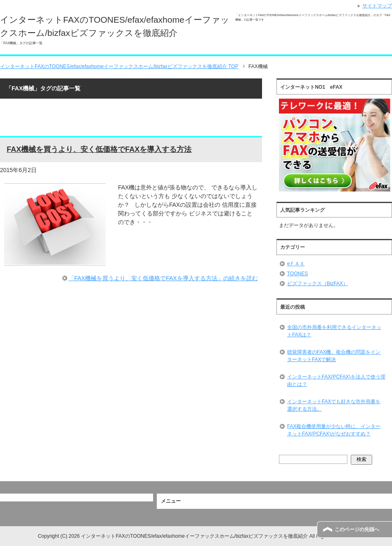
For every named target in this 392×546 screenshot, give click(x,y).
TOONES (298, 274)
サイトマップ (377, 6)
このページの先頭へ (357, 529)
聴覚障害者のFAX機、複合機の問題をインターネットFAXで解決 (334, 356)
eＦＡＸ (296, 264)
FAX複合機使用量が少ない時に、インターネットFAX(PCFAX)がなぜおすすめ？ (334, 430)
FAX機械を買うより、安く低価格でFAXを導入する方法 (99, 149)
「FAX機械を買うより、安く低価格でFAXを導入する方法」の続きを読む (163, 278)
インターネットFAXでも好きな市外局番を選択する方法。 (334, 405)
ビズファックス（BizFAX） (318, 284)
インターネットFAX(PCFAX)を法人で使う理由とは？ (336, 381)
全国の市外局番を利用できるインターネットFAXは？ (334, 331)
